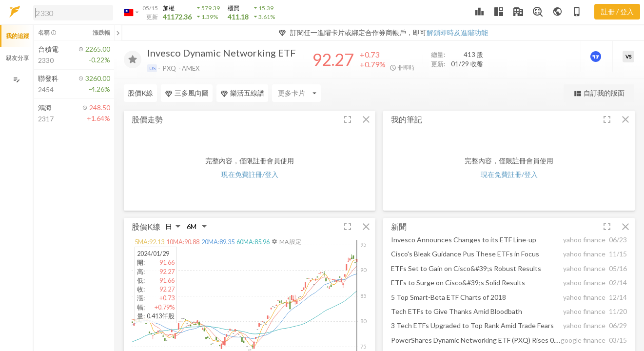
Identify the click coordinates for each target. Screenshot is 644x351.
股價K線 (140, 93)
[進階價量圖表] (597, 57)
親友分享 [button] (18, 58)
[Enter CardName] (296, 93)
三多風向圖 (187, 93)
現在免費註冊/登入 (250, 174)
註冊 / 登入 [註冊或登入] (617, 11)
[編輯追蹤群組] (16, 80)
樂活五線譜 (242, 93)
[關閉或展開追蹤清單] (118, 33)
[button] (71, 12)
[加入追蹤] (133, 59)
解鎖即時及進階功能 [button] (457, 32)
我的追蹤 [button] (18, 36)
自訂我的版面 (599, 93)
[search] (73, 13)
